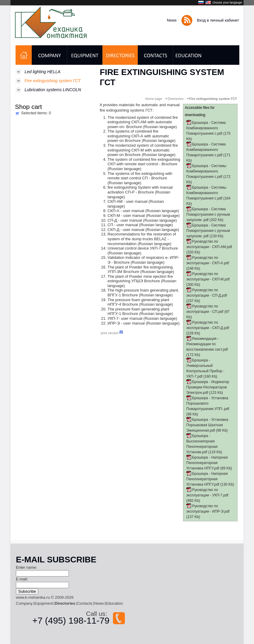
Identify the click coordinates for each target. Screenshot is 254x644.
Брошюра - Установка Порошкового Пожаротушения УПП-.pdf (208, 403)
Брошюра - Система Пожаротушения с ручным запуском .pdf (208, 214)
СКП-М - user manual (126, 216)
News (172, 20)
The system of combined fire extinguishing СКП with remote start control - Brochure (144, 162)
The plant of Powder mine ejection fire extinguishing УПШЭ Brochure (140, 279)
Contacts (85, 603)
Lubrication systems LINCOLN (53, 90)
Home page (154, 99)
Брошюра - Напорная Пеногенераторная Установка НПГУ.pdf (207, 463)
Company (24, 603)
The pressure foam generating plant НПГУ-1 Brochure (138, 312)
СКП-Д (113, 230)
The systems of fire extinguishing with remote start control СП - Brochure (140, 176)
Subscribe (27, 591)
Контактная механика (53, 22)
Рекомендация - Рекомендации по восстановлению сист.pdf (207, 344)
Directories (176, 99)
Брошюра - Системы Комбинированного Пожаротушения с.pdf (206, 171)
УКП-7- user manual (125, 318)
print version (112, 333)
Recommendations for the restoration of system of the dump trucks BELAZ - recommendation (142, 239)
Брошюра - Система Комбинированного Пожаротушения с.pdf (206, 128)
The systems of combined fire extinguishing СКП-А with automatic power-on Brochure (138, 136)
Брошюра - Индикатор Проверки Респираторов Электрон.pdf (208, 387)
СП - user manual (123, 225)
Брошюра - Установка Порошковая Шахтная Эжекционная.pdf (207, 425)
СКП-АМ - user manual (128, 201)
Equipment (44, 603)
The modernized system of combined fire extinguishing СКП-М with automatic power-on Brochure (143, 150)
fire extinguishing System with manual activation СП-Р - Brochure (140, 190)
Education (114, 603)
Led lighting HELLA (43, 72)
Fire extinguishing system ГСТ (53, 81)
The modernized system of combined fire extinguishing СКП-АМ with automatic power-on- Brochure (143, 122)
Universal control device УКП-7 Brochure (143, 248)
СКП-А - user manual (126, 211)
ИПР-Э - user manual (126, 323)
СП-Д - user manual (125, 220)
